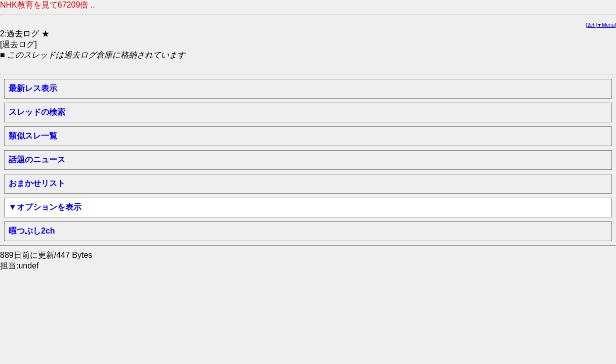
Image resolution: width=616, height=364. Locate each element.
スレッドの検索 (37, 112)
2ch (592, 25)
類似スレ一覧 (33, 136)
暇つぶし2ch (32, 231)
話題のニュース (37, 160)
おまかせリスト (37, 183)
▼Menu (606, 25)
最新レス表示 (33, 88)
